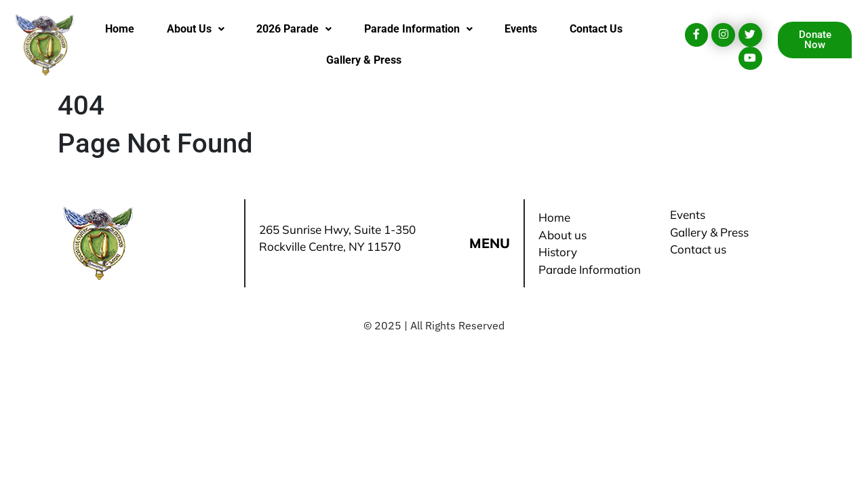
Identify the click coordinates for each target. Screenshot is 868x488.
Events (521, 29)
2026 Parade (294, 29)
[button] (195, 29)
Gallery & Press (364, 60)
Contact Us (596, 29)
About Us (196, 29)
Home (120, 29)
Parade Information (418, 29)
